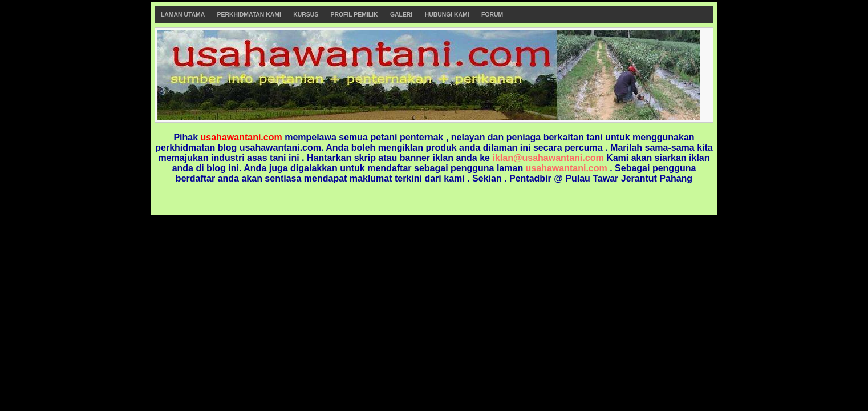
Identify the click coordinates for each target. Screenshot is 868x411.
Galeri (401, 15)
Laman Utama (183, 15)
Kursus (306, 15)
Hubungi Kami (447, 15)
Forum (492, 15)
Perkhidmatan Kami (249, 15)
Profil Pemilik (354, 15)
